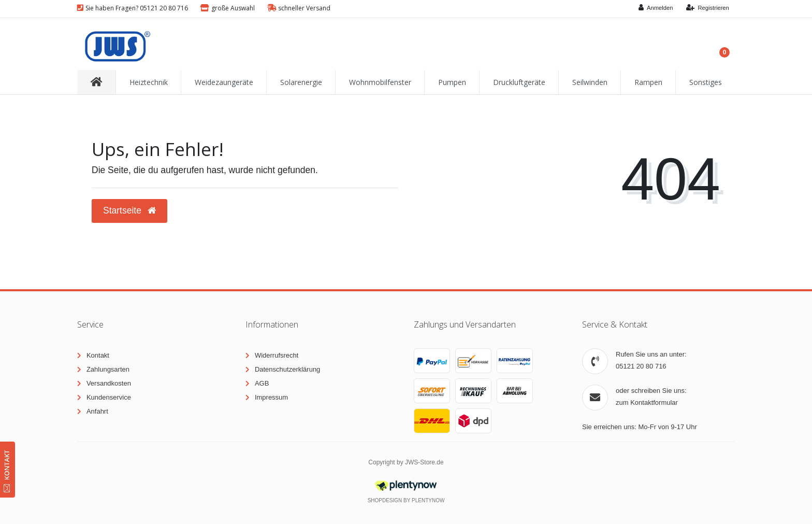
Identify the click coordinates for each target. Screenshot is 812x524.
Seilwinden (590, 82)
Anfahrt (97, 411)
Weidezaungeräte (224, 82)
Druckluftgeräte (519, 82)
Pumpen (452, 82)
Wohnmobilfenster (380, 82)
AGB (262, 383)
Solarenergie (301, 82)
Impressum (271, 397)
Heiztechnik (149, 82)
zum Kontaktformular (647, 402)
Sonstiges (706, 82)
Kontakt (98, 355)
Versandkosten (109, 383)
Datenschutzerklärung (287, 369)
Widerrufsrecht (277, 355)
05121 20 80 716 (641, 366)
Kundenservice (109, 397)
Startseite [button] (129, 210)
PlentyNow (428, 500)
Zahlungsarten (108, 369)
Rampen (648, 82)
